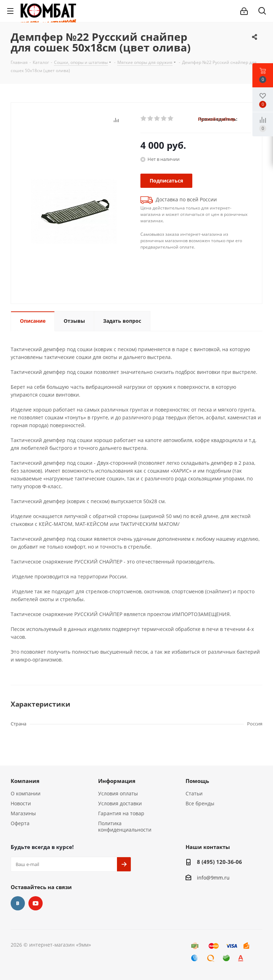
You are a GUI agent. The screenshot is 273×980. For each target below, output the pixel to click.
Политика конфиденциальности (125, 826)
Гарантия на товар (121, 813)
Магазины (23, 813)
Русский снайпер (217, 119)
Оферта (20, 823)
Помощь (197, 781)
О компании (26, 793)
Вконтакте (18, 903)
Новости (21, 803)
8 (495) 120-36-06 (220, 862)
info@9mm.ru (213, 878)
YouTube (36, 903)
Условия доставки (120, 803)
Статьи (194, 793)
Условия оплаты (118, 793)
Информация (117, 781)
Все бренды (200, 803)
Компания (25, 781)
